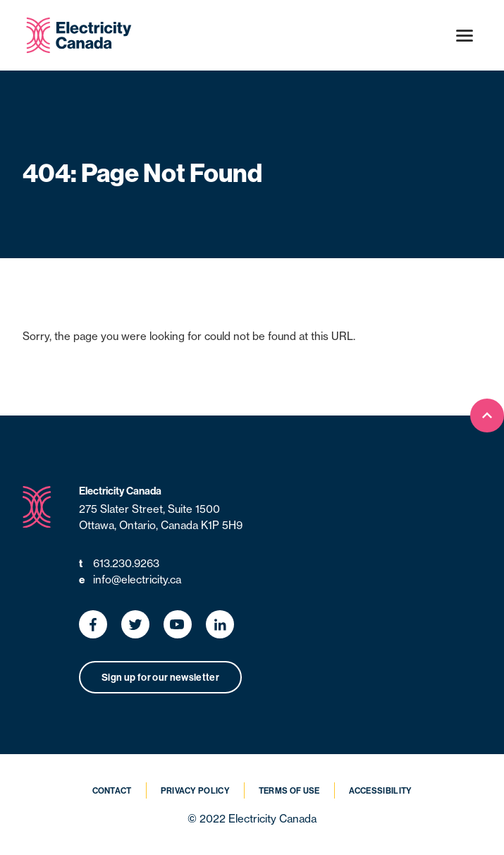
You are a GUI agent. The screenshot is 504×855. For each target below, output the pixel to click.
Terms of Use (289, 790)
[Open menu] (465, 35)
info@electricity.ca (130, 580)
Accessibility (381, 790)
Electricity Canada (120, 491)
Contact (112, 790)
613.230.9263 (119, 564)
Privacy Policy (195, 790)
